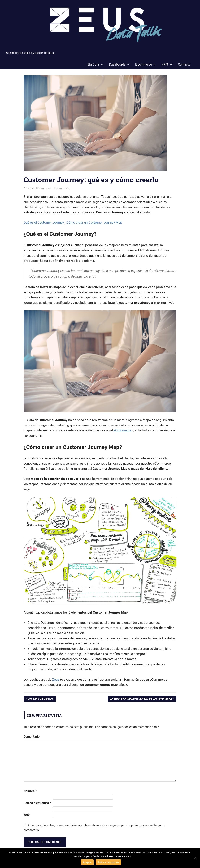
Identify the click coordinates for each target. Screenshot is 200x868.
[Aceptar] (195, 858)
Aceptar (87, 862)
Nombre (30, 791)
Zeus (56, 679)
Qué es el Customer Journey (44, 222)
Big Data (95, 64)
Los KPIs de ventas (41, 699)
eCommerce (123, 430)
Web (27, 815)
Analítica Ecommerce (38, 188)
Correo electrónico (37, 803)
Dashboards (119, 64)
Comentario (32, 736)
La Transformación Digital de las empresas (141, 699)
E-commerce (146, 64)
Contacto (184, 64)
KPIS (167, 64)
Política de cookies (108, 862)
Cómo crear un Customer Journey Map (94, 222)
